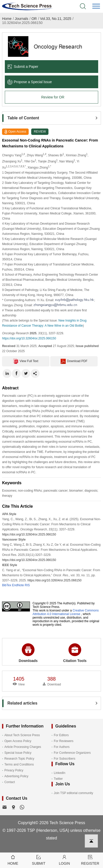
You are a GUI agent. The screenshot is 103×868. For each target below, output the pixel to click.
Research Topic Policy (19, 759)
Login (64, 860)
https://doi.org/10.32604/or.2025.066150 (29, 338)
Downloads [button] (28, 653)
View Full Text (26, 361)
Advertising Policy (16, 776)
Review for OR (53, 97)
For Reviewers (64, 741)
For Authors (62, 747)
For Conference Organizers (72, 753)
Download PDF (74, 361)
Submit (39, 860)
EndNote (18, 585)
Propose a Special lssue (30, 82)
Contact (10, 782)
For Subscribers (65, 759)
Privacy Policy (14, 770)
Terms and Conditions (19, 764)
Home (7, 19)
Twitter (58, 779)
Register (90, 860)
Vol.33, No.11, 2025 (56, 19)
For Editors (61, 735)
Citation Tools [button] (75, 653)
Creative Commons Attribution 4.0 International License (66, 612)
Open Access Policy (18, 741)
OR (34, 19)
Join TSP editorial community (73, 793)
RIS (27, 585)
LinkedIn (59, 773)
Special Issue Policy (18, 753)
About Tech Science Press (22, 735)
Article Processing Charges (23, 747)
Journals (21, 19)
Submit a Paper (23, 67)
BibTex (7, 585)
